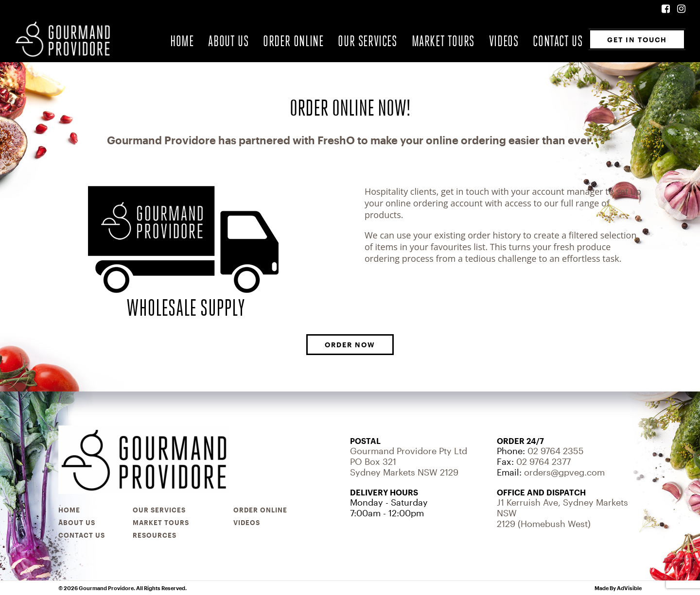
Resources (155, 535)
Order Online (293, 41)
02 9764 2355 (556, 451)
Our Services (367, 41)
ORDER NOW (350, 345)
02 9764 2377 (543, 461)
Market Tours (443, 41)
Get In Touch (637, 39)
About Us (228, 41)
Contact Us (558, 41)
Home (182, 41)
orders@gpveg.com (564, 472)
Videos (504, 41)
